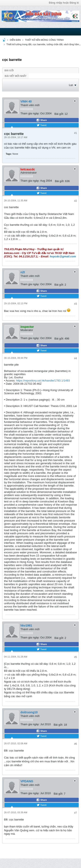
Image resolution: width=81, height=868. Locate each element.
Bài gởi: (59, 114)
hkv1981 (26, 625)
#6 (76, 744)
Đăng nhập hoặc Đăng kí (64, 3)
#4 (76, 358)
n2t (23, 272)
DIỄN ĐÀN (15, 40)
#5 (76, 657)
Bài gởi (9, 70)
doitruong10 (29, 712)
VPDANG (27, 781)
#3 (76, 304)
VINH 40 (26, 101)
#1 (76, 133)
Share (42, 120)
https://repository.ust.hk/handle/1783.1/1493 (43, 381)
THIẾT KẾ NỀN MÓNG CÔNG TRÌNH (44, 40)
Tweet (42, 125)
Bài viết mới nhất (16, 76)
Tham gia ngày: (30, 113)
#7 (76, 813)
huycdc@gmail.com (63, 256)
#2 (76, 201)
